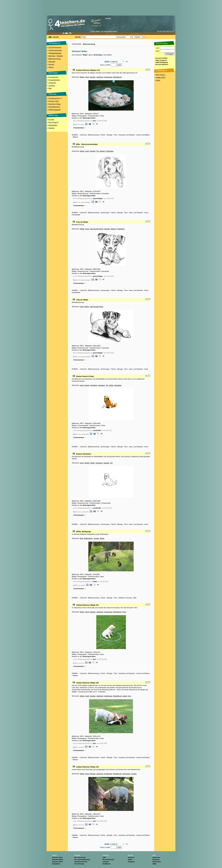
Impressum (156, 857)
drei (130, 696)
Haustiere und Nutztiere (127, 135)
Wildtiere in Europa (125, 598)
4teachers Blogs (55, 104)
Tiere (115, 135)
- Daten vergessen (161, 60)
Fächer (103, 135)
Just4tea (52, 86)
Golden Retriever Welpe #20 (87, 683)
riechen (134, 774)
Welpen (75, 137)
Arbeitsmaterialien (55, 50)
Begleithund (117, 77)
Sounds (51, 65)
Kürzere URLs (54, 101)
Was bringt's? (54, 123)
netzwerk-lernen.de (81, 862)
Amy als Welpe (82, 222)
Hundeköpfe (76, 215)
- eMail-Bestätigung (161, 62)
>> (126, 62)
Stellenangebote (55, 110)
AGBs (154, 864)
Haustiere (102, 385)
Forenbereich (53, 77)
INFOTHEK (53, 73)
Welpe (82, 77)
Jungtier (96, 538)
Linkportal (52, 83)
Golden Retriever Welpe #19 (87, 767)
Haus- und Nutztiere (136, 213)
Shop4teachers (55, 99)
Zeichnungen (105, 213)
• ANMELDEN (160, 78)
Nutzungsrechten (89, 118)
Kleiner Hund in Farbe (85, 376)
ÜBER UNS (53, 115)
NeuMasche (106, 864)
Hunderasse (108, 77)
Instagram (131, 862)
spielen (125, 696)
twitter (130, 860)
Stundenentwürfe (55, 48)
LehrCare (106, 862)
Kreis (124, 612)
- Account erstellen (161, 58)
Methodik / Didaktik (56, 56)
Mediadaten (53, 125)
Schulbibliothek (54, 80)
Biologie (110, 135)
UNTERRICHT (54, 43)
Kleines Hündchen (84, 454)
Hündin (87, 385)
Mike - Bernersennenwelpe (87, 144)
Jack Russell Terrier (96, 229)
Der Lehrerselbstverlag (82, 860)
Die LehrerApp (79, 864)
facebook (131, 857)
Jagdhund (100, 77)
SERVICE (52, 94)
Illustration (110, 151)
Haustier (93, 77)
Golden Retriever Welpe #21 (87, 605)
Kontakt (51, 120)
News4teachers (54, 107)
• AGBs (157, 81)
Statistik (51, 128)
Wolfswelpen (88, 538)
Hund (87, 77)
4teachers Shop (57, 857)
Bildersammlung (55, 59)
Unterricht (83, 135)
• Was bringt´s (160, 75)
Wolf (81, 538)
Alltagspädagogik (55, 53)
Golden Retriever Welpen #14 (88, 70)
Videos (51, 67)
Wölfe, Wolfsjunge (84, 532)
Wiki (50, 89)
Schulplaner (56, 864)
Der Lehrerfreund (108, 860)
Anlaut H (103, 151)
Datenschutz (157, 862)
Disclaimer (156, 860)
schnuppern (127, 774)
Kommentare (79, 128)
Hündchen (94, 385)
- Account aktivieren (161, 65)
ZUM (104, 857)
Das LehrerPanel (80, 857)
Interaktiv (52, 62)
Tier (98, 151)
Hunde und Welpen (143, 135)
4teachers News (57, 862)
